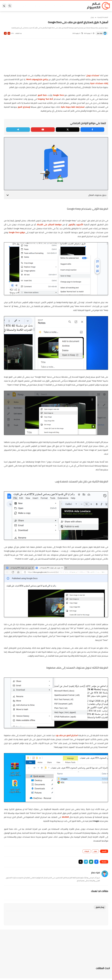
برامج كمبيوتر (80, 6)
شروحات (87, 851)
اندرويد (40, 6)
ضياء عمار (100, 33)
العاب (45, 6)
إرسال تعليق (100, 907)
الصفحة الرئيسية (103, 17)
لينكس (50, 6)
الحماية (55, 6)
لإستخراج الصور (24, 107)
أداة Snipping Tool (45, 99)
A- (5, 33)
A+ (9, 33)
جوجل (92, 17)
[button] (96, 862)
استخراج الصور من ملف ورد (67, 735)
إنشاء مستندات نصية (99, 83)
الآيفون (71, 225)
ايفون (35, 6)
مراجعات (30, 6)
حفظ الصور (42, 95)
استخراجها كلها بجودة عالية (73, 107)
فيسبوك (61, 6)
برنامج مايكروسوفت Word (37, 79)
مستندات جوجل (93, 75)
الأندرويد (80, 225)
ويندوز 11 (67, 6)
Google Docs (58, 95)
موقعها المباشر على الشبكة (49, 225)
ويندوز (73, 6)
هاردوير (24, 6)
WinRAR (65, 817)
